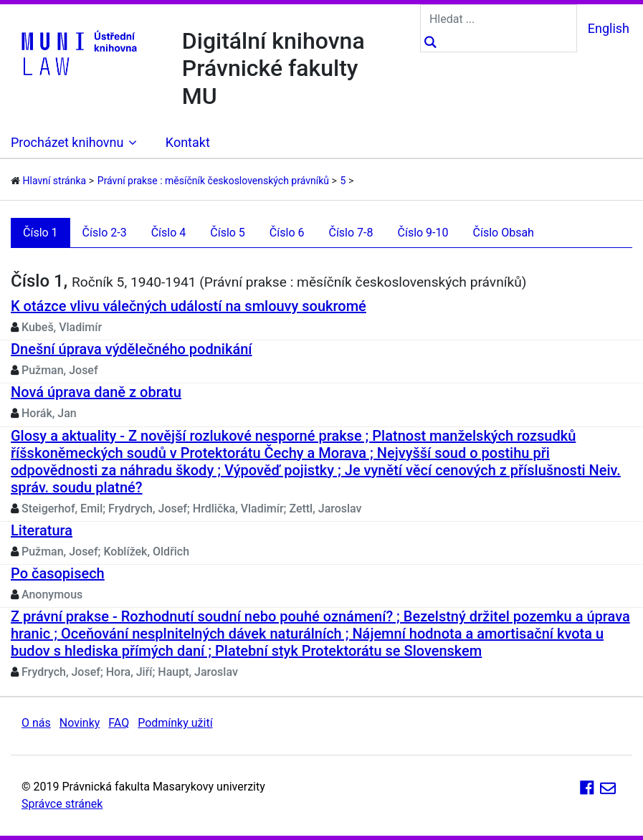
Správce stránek (62, 804)
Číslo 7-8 (351, 233)
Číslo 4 (169, 233)
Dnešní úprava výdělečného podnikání (132, 349)
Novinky (80, 723)
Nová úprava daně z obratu (96, 392)
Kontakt (188, 142)
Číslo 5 (228, 233)
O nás (36, 723)
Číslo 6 (287, 233)
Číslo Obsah (504, 233)
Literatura (42, 530)
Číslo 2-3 (105, 233)
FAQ (119, 723)
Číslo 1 (41, 233)
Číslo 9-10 (423, 233)
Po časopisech (58, 573)
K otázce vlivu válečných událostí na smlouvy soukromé (189, 306)
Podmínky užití (175, 723)
